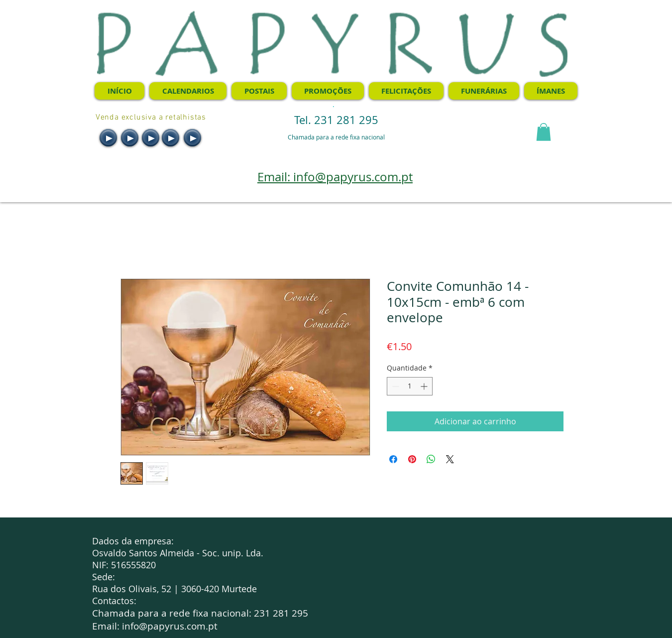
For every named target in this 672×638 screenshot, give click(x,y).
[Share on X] (450, 459)
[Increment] (425, 386)
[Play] (108, 138)
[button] (544, 132)
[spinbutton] (410, 386)
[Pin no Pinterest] (412, 459)
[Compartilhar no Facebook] (393, 459)
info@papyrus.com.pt (170, 626)
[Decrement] (394, 386)
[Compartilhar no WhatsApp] (431, 459)
